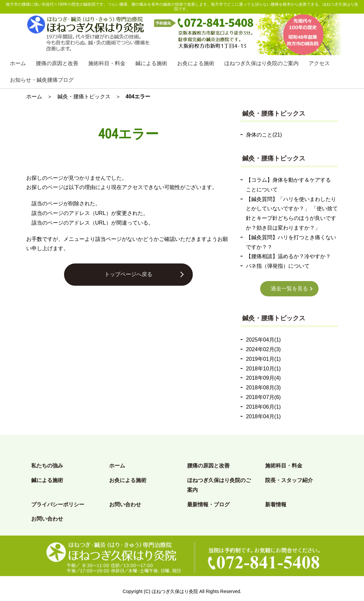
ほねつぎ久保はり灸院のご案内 (261, 63)
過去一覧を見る (289, 289)
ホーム (18, 63)
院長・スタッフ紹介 (289, 480)
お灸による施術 (196, 63)
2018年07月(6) (263, 397)
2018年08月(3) (263, 388)
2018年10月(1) (263, 369)
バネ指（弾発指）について (278, 266)
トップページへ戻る (128, 274)
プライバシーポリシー (58, 504)
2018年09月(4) (263, 378)
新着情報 (276, 504)
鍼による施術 (151, 63)
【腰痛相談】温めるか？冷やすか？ (288, 256)
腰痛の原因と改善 (57, 63)
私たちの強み (47, 466)
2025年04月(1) (263, 340)
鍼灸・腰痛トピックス (84, 97)
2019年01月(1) (263, 359)
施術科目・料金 (107, 63)
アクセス (319, 63)
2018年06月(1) (263, 407)
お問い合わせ (125, 504)
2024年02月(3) (263, 349)
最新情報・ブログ (208, 504)
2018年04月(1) (263, 416)
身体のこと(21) (264, 135)
